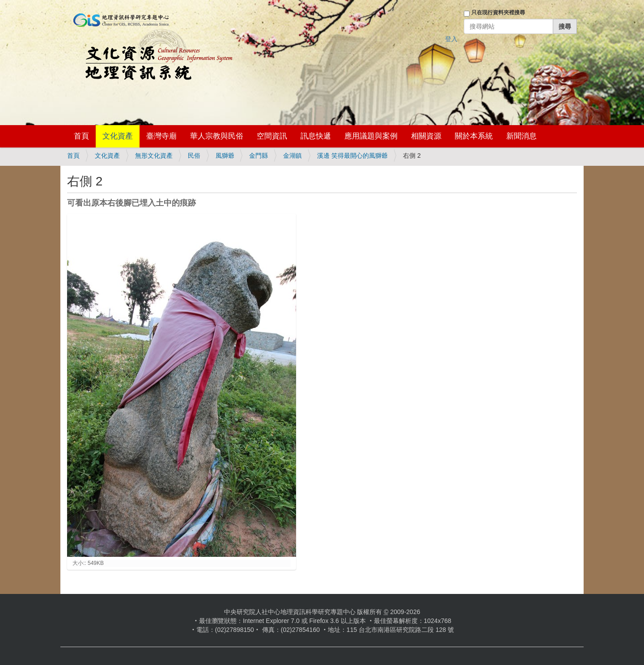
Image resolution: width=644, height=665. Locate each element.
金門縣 (258, 156)
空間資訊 (272, 136)
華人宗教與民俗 (217, 136)
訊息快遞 (316, 136)
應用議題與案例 (371, 136)
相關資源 (426, 136)
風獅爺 (225, 156)
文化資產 (118, 136)
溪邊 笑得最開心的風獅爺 (352, 156)
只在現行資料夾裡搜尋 (498, 13)
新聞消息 (521, 136)
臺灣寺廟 (161, 136)
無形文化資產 (154, 156)
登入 (451, 39)
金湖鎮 (292, 156)
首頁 (81, 136)
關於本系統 (474, 136)
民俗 (194, 156)
